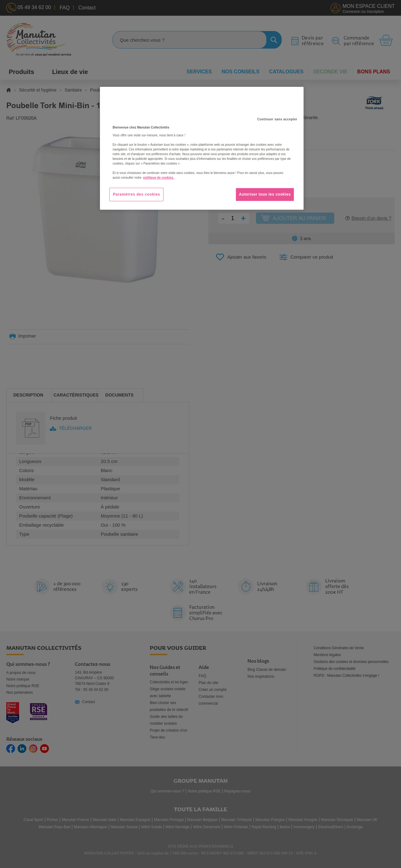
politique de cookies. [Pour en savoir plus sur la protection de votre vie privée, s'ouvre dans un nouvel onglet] (159, 178)
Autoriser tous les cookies (265, 194)
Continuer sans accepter (277, 119)
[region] (202, 148)
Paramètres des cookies (136, 194)
